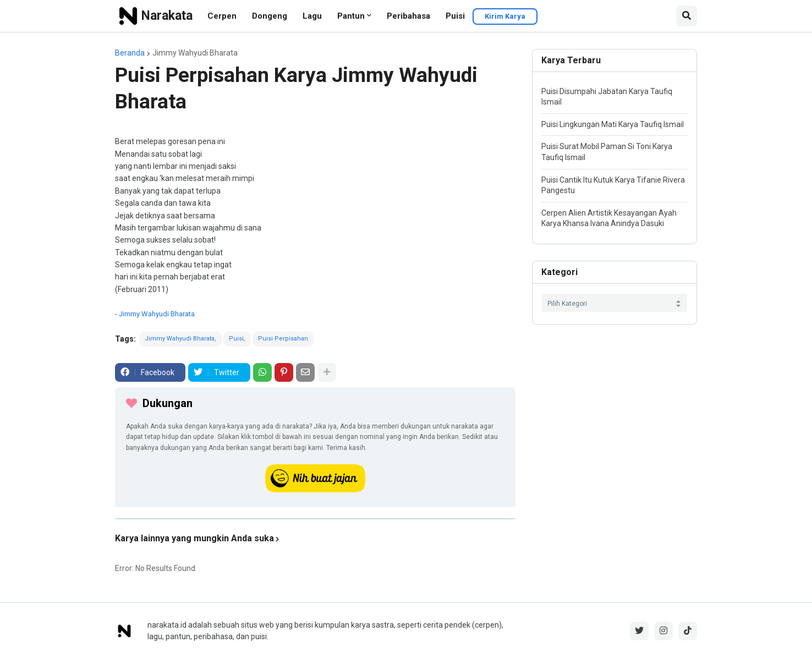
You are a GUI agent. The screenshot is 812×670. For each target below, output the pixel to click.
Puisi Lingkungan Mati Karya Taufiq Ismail (613, 124)
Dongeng (270, 16)
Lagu (312, 16)
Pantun (351, 16)
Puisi (455, 16)
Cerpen (222, 16)
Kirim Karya (505, 16)
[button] (687, 16)
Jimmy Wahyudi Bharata (195, 53)
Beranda (130, 53)
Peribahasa (408, 16)
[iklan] (315, 519)
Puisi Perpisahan (283, 339)
